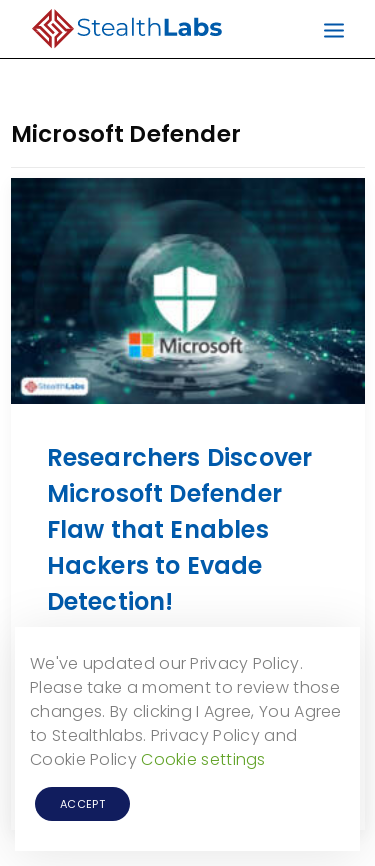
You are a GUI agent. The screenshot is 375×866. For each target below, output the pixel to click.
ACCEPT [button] (82, 804)
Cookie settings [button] (203, 759)
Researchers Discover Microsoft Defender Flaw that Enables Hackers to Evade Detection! (180, 529)
